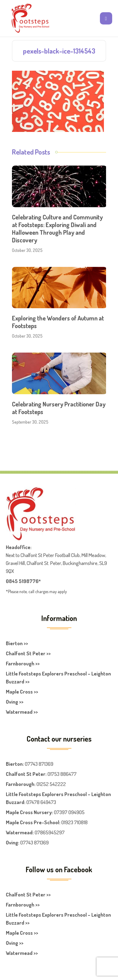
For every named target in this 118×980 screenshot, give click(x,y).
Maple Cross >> (22, 692)
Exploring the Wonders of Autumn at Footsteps (58, 322)
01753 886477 (62, 774)
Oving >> (15, 702)
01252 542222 (51, 784)
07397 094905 (69, 812)
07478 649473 (41, 802)
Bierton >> (17, 643)
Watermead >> (22, 712)
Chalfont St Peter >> (28, 653)
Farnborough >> (23, 663)
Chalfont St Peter (26, 774)
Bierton (14, 764)
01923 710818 (74, 822)
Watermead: (20, 832)
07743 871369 (39, 764)
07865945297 (50, 832)
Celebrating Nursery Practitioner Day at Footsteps (59, 408)
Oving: (13, 842)
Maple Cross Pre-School (32, 822)
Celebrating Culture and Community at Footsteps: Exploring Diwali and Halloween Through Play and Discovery (57, 228)
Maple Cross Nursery (29, 812)
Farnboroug (19, 784)
